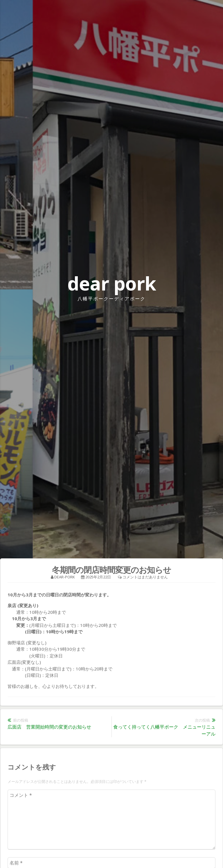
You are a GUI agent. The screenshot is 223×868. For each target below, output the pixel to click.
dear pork (112, 283)
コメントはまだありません (145, 577)
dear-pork (65, 577)
